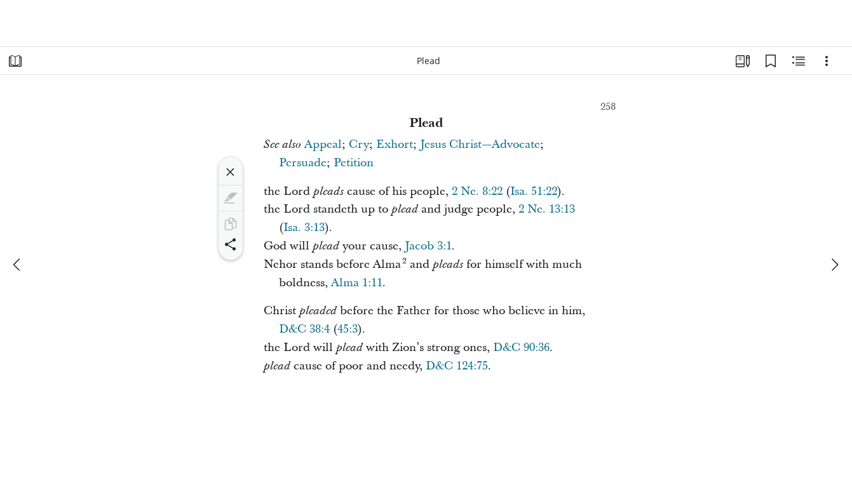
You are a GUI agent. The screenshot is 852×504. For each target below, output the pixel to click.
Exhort (395, 144)
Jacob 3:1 (428, 246)
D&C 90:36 (521, 348)
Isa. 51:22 (534, 191)
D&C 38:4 (304, 329)
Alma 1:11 (357, 283)
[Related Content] (799, 61)
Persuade (303, 163)
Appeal (323, 144)
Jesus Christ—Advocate (480, 144)
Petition (354, 163)
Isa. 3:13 (304, 228)
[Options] (827, 61)
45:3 (348, 329)
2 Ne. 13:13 (547, 209)
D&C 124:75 (457, 366)
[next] (834, 265)
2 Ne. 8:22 (477, 191)
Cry (359, 144)
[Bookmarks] (771, 61)
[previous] (18, 265)
